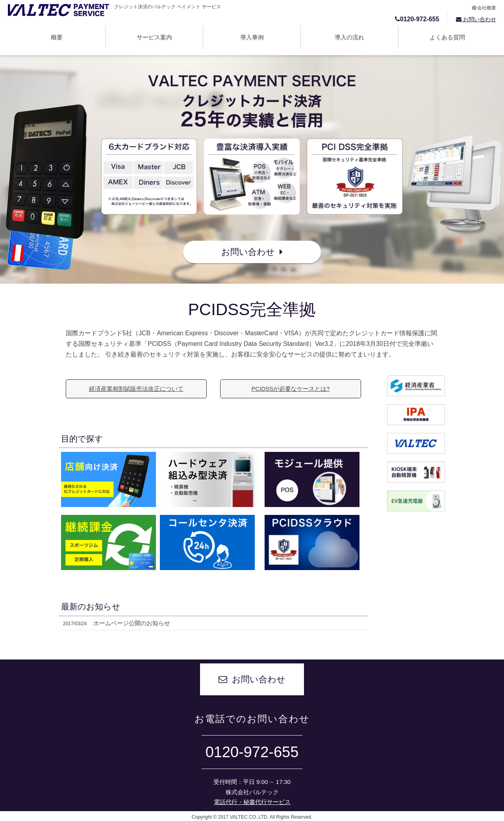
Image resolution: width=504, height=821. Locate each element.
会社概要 (484, 8)
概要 (57, 37)
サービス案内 (154, 37)
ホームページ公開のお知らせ (117, 623)
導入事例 (252, 37)
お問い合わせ (476, 19)
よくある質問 (447, 37)
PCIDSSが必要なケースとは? (290, 389)
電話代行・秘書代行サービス (252, 802)
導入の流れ (349, 37)
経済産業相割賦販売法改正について (136, 389)
